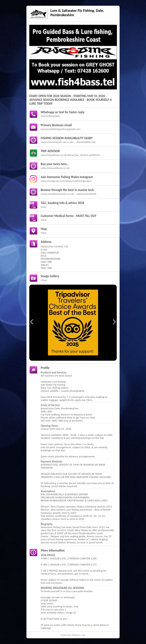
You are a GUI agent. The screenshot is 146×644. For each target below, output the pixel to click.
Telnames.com (79, 635)
